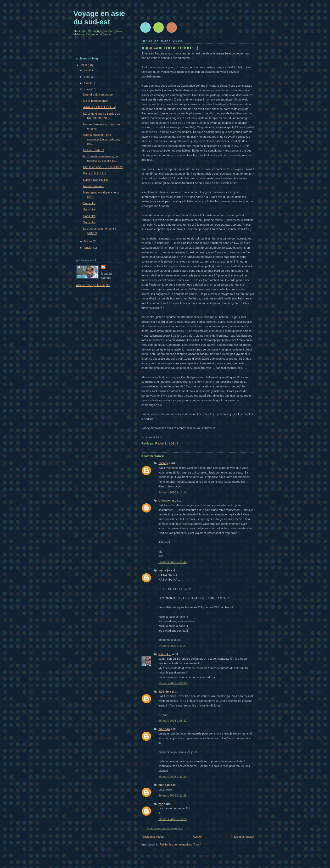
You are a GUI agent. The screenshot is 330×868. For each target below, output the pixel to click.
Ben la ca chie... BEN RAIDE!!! (103, 167)
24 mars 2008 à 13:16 (173, 492)
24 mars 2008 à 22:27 (173, 646)
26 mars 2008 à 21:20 (173, 777)
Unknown (165, 500)
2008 (84, 65)
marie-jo (164, 570)
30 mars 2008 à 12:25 (173, 819)
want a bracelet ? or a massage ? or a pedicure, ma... (102, 139)
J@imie (164, 692)
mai (87, 77)
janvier (89, 248)
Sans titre (89, 203)
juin (87, 70)
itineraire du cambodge (98, 94)
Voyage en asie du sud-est (99, 18)
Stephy (163, 463)
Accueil (198, 837)
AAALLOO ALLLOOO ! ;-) (100, 107)
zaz (161, 804)
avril (87, 83)
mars (88, 89)
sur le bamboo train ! (96, 101)
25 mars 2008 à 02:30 (173, 683)
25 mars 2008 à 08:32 (173, 721)
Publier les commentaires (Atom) (180, 844)
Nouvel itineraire (94, 186)
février (88, 241)
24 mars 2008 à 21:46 (173, 562)
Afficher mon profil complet (93, 285)
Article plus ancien (242, 837)
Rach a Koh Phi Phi (96, 180)
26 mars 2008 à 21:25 (173, 795)
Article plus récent (153, 837)
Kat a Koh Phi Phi (95, 173)
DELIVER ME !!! (94, 150)
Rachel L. (165, 654)
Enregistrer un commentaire (165, 828)
